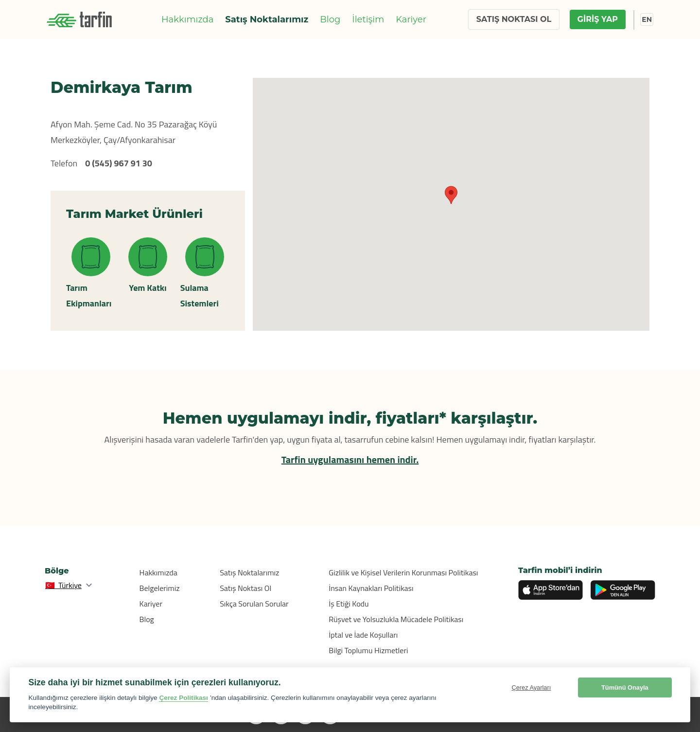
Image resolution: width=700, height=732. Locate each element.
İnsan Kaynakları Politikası (371, 588)
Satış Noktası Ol (245, 588)
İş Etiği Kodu (349, 604)
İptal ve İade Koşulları (363, 635)
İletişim (368, 19)
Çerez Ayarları (531, 687)
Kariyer (411, 19)
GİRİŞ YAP (598, 19)
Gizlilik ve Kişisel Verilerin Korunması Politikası (403, 572)
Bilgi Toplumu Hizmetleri (368, 650)
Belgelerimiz (160, 588)
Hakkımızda (187, 19)
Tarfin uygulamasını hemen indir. (350, 459)
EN (647, 19)
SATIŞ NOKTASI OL (514, 19)
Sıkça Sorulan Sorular (254, 604)
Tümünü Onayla (625, 687)
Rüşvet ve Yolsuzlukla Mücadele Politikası (396, 619)
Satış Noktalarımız (267, 19)
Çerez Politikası (184, 698)
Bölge (57, 571)
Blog (330, 19)
